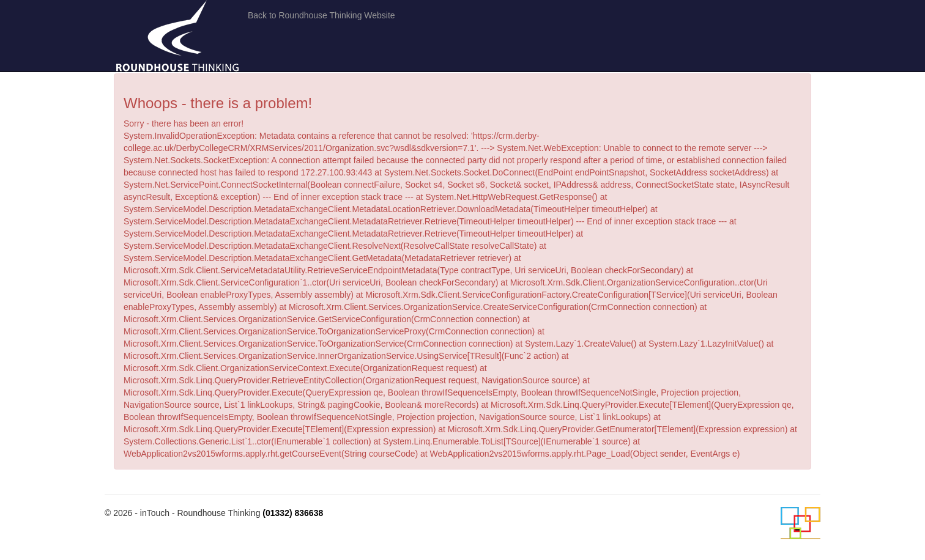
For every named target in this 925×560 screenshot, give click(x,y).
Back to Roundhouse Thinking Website (321, 15)
